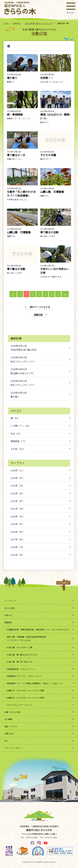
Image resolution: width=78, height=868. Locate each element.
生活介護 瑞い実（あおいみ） (20, 662)
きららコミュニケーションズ (19, 705)
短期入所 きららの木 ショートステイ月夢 (25, 698)
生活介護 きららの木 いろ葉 (20, 647)
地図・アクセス (11, 726)
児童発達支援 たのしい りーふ (21, 669)
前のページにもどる (40, 307)
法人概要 (8, 719)
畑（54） (15, 418)
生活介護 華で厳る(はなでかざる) (39, 23)
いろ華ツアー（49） (21, 426)
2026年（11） (17, 470)
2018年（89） (17, 532)
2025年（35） (17, 478)
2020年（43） (17, 516)
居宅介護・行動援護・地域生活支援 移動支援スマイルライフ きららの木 (26, 638)
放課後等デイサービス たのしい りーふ (24, 676)
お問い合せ (9, 734)
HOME (6, 23)
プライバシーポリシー (14, 748)
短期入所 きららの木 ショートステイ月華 (25, 690)
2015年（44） (17, 555)
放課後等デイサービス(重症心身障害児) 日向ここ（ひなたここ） (35, 683)
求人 (6, 741)
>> (65, 294)
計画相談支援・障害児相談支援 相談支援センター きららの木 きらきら (38, 629)
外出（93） (16, 433)
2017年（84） (17, 539)
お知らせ (8, 615)
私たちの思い (10, 608)
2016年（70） (17, 547)
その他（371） (18, 449)
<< (13, 294)
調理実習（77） (18, 441)
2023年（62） (17, 493)
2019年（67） (17, 524)
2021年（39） (17, 509)
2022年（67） (17, 501)
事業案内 (17, 23)
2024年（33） (17, 486)
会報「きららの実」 (13, 712)
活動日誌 (38, 315)
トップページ (10, 601)
